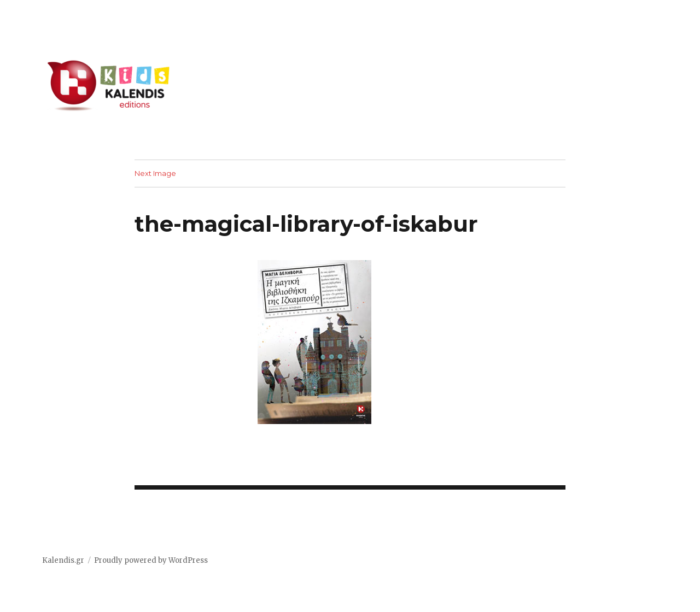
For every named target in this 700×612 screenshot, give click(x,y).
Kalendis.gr (63, 560)
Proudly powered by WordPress (151, 560)
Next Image (155, 173)
